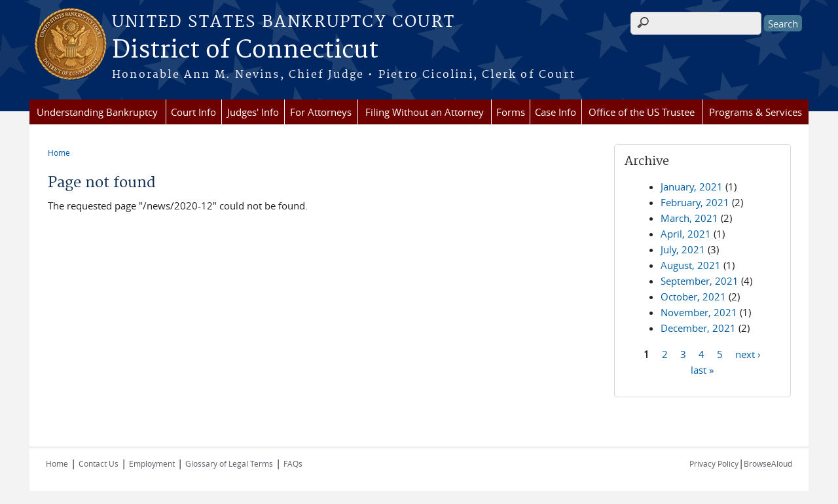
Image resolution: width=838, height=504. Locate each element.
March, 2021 (689, 218)
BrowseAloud (768, 463)
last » (702, 369)
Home (59, 153)
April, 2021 (686, 234)
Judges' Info (253, 112)
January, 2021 (692, 187)
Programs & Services (756, 112)
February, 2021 (695, 202)
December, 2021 (698, 328)
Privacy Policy (714, 463)
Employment (152, 463)
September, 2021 (700, 281)
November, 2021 (699, 312)
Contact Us (99, 463)
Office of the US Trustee (642, 112)
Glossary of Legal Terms (229, 463)
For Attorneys (321, 112)
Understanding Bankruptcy (97, 112)
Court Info (193, 112)
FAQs (293, 463)
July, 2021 (683, 249)
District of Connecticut (245, 50)
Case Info (556, 112)
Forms (511, 112)
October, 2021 (693, 297)
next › (748, 353)
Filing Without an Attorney (425, 112)
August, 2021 (691, 265)
